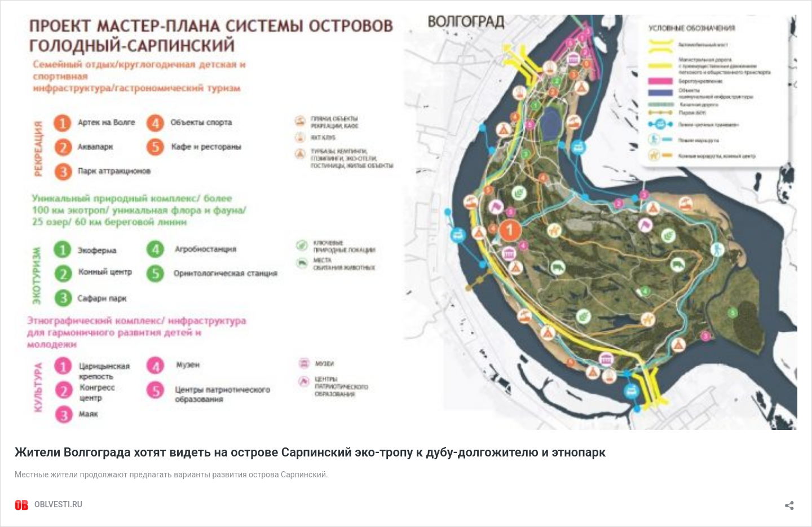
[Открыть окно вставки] (789, 502)
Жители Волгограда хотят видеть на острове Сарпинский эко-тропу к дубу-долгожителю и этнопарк (310, 452)
